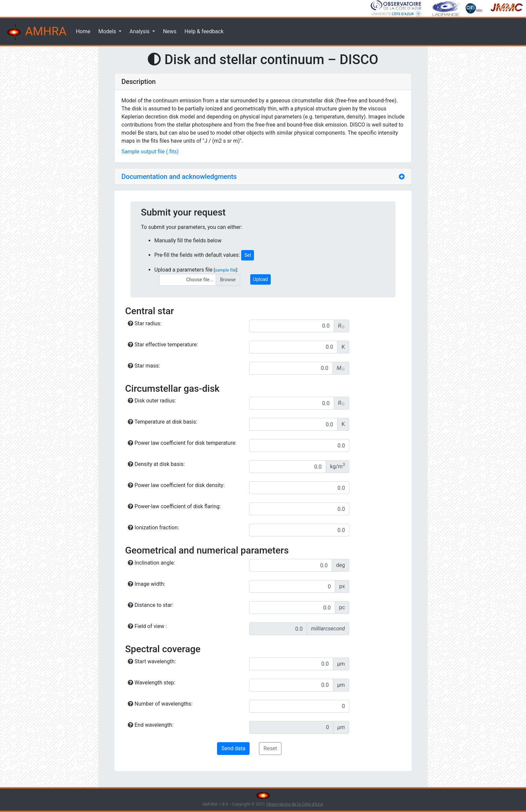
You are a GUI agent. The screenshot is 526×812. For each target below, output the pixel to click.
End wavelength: (151, 725)
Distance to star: (151, 605)
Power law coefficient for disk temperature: (182, 443)
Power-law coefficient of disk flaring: (174, 506)
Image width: (146, 584)
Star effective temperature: (163, 345)
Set (248, 255)
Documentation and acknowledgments (179, 177)
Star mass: (144, 366)
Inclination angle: (151, 563)
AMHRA (36, 32)
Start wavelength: (152, 661)
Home (83, 31)
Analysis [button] (140, 31)
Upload (261, 279)
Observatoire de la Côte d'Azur (295, 804)
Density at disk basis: (156, 464)
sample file (225, 270)
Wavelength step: (152, 683)
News (170, 31)
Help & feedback (204, 31)
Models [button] (108, 31)
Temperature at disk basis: (163, 422)
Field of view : (147, 626)
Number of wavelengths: (160, 704)
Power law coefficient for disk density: (176, 485)
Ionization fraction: (153, 528)
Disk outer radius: (152, 401)
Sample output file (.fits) (150, 152)
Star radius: (145, 323)
